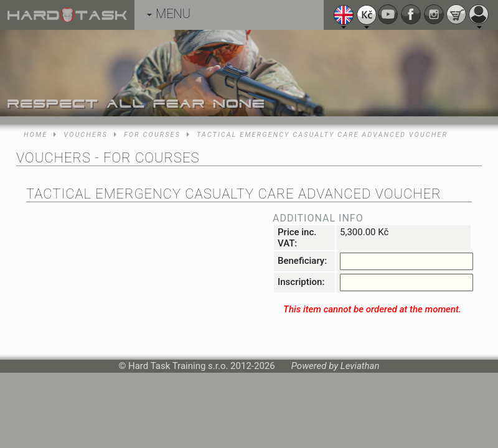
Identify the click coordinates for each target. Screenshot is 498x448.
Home (35, 135)
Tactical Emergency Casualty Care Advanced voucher (322, 135)
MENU (169, 14)
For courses (152, 135)
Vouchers (86, 135)
